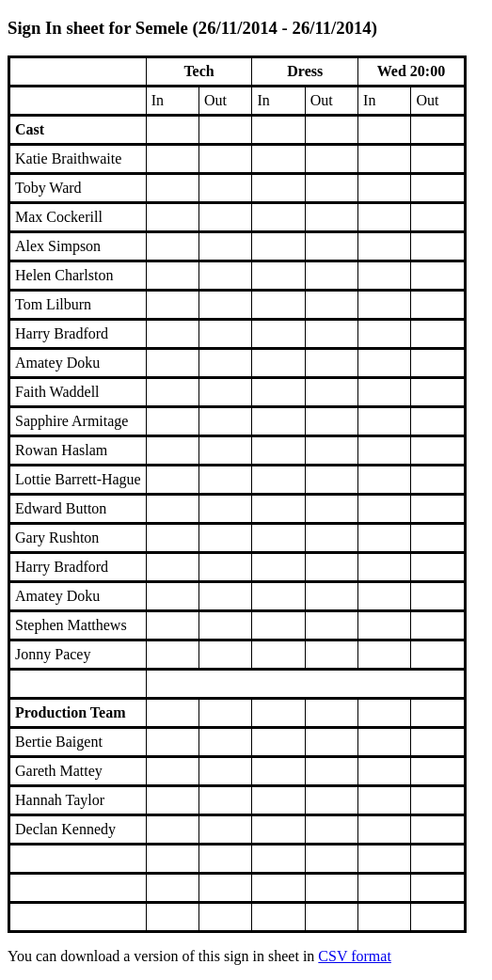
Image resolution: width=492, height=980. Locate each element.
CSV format (354, 956)
